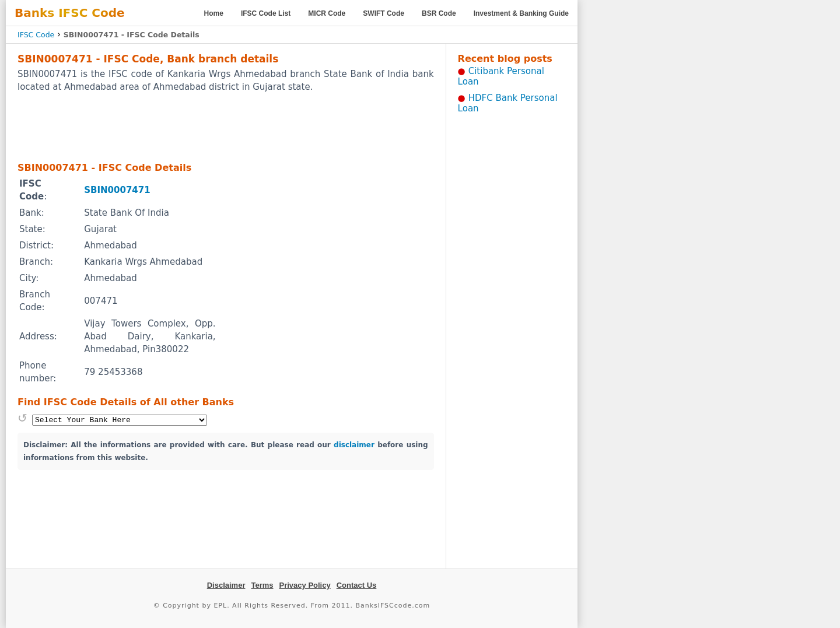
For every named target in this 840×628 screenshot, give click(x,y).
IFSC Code (36, 35)
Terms (262, 585)
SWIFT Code (384, 13)
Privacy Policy (305, 585)
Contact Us (357, 585)
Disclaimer (226, 585)
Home (214, 13)
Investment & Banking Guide (521, 13)
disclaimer (354, 445)
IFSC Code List (266, 13)
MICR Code (327, 13)
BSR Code (439, 13)
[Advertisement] (226, 127)
